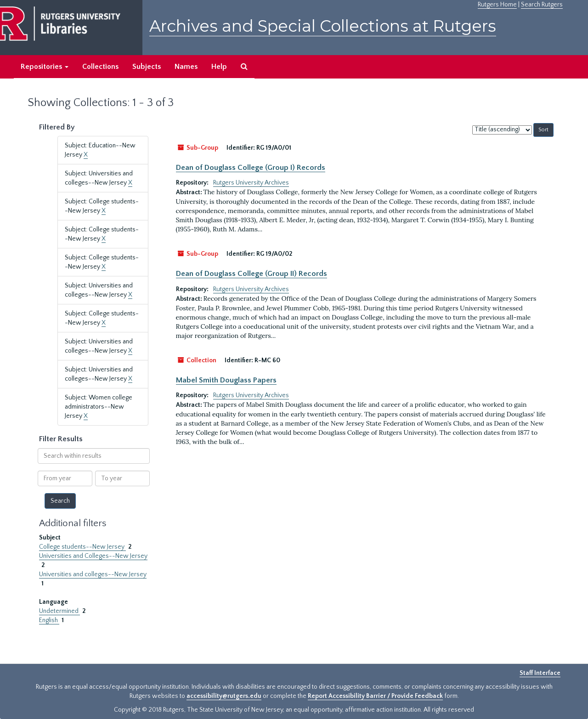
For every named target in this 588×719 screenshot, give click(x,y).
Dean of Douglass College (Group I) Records (251, 168)
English (49, 620)
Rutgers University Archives (251, 183)
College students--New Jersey (82, 547)
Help (219, 67)
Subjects (147, 67)
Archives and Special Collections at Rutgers (323, 26)
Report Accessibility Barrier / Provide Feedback (375, 696)
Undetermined (59, 611)
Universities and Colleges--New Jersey (93, 556)
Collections (100, 67)
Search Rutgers (542, 5)
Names (186, 67)
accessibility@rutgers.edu (224, 696)
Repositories (45, 67)
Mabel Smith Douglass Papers (226, 380)
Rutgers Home (497, 5)
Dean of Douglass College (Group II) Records (252, 274)
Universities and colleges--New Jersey (93, 574)
